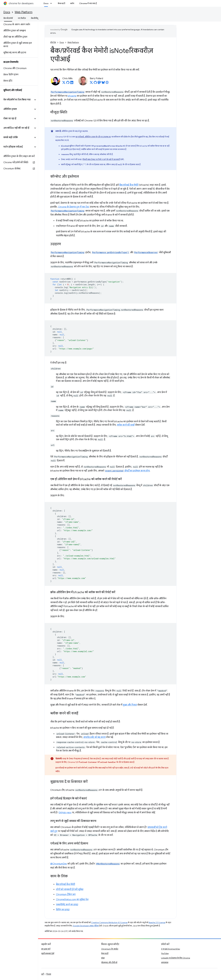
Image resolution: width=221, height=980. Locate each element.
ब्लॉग (72, 3)
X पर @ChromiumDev (171, 949)
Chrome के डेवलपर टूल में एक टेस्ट (74, 207)
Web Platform (24, 12)
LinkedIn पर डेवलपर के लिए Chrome (176, 958)
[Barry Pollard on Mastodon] (99, 83)
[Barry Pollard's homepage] (107, 83)
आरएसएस (165, 962)
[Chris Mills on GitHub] (68, 83)
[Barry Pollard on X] (91, 83)
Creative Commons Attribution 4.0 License (109, 923)
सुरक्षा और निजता (130, 705)
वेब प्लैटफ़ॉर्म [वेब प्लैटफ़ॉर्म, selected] (8, 18)
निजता (49, 974)
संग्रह (103, 958)
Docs (7, 12)
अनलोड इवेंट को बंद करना (94, 737)
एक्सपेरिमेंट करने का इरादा (67, 905)
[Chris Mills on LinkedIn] (72, 83)
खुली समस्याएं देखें (48, 953)
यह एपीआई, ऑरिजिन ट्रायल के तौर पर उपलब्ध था (93, 137)
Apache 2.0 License (157, 923)
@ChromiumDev (59, 864)
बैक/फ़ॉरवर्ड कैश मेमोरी (129, 185)
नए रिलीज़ (22, 18)
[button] (17, 100)
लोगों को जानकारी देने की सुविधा (70, 889)
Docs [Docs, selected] (46, 3)
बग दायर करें (46, 949)
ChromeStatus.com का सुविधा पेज (72, 900)
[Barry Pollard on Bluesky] (103, 83)
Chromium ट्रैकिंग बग (66, 894)
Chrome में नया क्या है (88, 3)
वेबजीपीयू (34, 18)
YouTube (165, 953)
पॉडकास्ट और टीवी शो (109, 962)
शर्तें (42, 974)
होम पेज (53, 42)
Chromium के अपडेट (110, 949)
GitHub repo (65, 813)
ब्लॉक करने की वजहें (126, 425)
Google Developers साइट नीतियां (86, 926)
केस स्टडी (61, 3)
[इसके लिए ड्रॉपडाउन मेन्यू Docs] (52, 3)
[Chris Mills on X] (64, 83)
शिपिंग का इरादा (63, 910)
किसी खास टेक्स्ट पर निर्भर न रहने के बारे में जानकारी (101, 159)
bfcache (72, 96)
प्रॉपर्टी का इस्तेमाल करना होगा (127, 471)
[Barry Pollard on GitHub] (95, 83)
